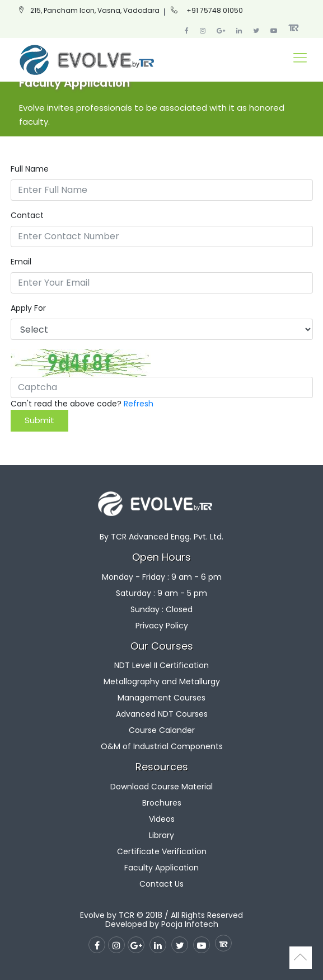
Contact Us (162, 884)
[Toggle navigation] (300, 59)
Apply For (28, 308)
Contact (27, 215)
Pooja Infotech (190, 924)
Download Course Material (162, 787)
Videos (162, 819)
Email (21, 262)
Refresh (139, 404)
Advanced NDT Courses (162, 714)
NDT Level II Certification (162, 665)
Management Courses (162, 698)
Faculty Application (162, 868)
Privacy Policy (162, 626)
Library (162, 835)
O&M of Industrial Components (162, 746)
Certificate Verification (162, 851)
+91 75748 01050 (215, 10)
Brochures (162, 803)
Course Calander (162, 730)
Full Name (30, 169)
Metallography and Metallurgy (162, 681)
